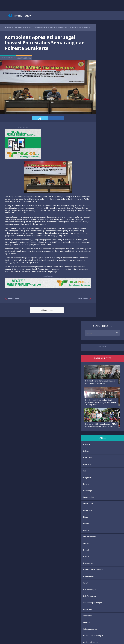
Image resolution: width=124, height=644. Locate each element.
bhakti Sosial (88, 504)
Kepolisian (87, 609)
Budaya (86, 530)
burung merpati (90, 537)
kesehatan (87, 616)
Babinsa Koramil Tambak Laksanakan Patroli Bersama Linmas (100, 382)
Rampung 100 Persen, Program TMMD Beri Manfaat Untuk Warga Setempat (101, 425)
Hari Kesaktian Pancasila (93, 570)
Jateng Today (22, 16)
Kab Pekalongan (90, 589)
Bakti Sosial (88, 458)
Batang (86, 484)
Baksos (86, 451)
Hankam (87, 556)
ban (85, 471)
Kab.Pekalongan (90, 596)
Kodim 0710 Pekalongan (93, 635)
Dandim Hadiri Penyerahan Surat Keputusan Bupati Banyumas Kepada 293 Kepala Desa (100, 402)
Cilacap (86, 543)
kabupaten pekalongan (92, 603)
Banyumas (87, 477)
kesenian (87, 622)
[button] (40, 118)
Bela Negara (88, 491)
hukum (86, 583)
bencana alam (89, 497)
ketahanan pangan (91, 629)
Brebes (86, 523)
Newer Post (12, 299)
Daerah (86, 550)
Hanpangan (88, 563)
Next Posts (85, 299)
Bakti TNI (87, 464)
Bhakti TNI (88, 510)
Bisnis (86, 517)
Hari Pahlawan (89, 576)
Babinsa (86, 444)
